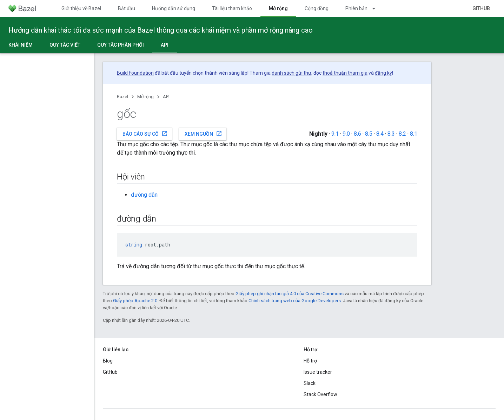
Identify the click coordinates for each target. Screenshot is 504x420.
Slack (310, 383)
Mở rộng (145, 97)
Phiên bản (356, 8)
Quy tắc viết (65, 45)
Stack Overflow (320, 394)
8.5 (369, 134)
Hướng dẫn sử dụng (174, 8)
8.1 (414, 134)
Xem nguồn (203, 134)
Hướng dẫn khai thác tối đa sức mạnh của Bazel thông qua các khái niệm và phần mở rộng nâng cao (161, 30)
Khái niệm (21, 45)
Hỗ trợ (310, 361)
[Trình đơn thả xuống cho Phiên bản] (377, 8)
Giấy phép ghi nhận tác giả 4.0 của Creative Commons (290, 294)
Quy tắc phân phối (121, 45)
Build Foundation (135, 73)
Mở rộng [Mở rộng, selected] (278, 8)
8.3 (391, 134)
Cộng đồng (317, 8)
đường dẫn (144, 195)
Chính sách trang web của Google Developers (295, 301)
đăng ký (383, 73)
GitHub (481, 8)
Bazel (122, 97)
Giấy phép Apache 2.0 (135, 301)
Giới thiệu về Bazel (81, 8)
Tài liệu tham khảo (232, 8)
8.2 (402, 134)
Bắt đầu (127, 8)
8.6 (357, 134)
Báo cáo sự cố (145, 134)
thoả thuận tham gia (345, 73)
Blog (108, 361)
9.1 (335, 134)
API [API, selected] (165, 45)
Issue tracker (318, 372)
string (134, 245)
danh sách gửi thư (291, 73)
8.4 (380, 134)
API (166, 97)
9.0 (346, 134)
